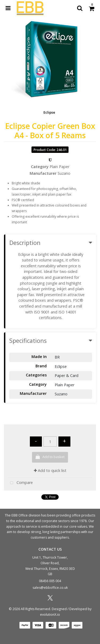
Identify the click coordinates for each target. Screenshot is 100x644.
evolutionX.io (50, 615)
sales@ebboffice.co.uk (50, 588)
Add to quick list (50, 470)
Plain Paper (59, 167)
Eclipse (49, 112)
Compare (20, 483)
